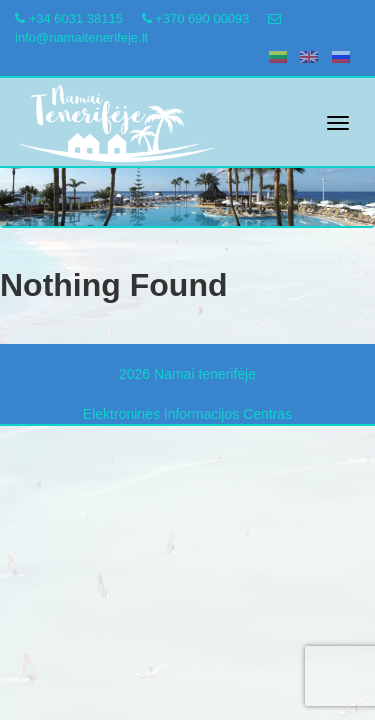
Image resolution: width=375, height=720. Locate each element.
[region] (187, 179)
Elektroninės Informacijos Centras (187, 414)
